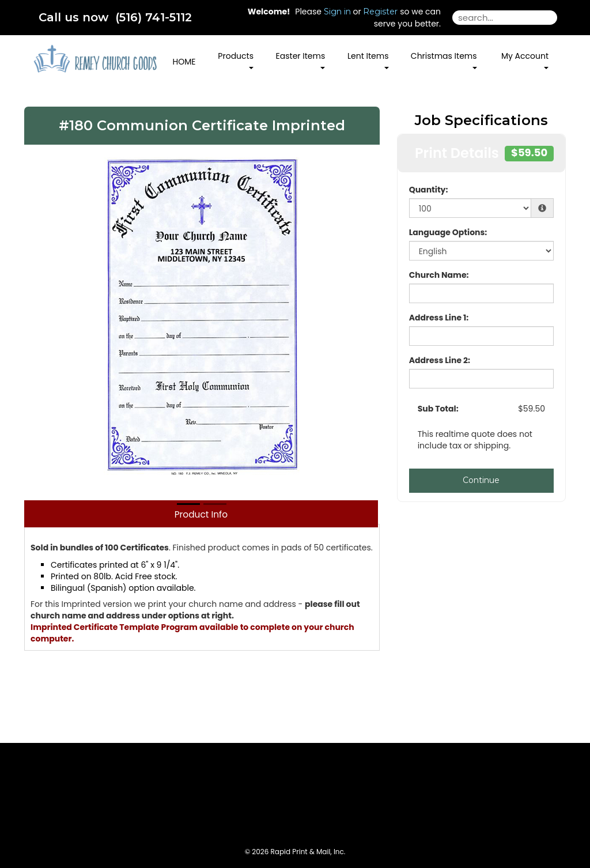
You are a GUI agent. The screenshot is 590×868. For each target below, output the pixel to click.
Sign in (337, 12)
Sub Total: (438, 409)
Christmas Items (444, 60)
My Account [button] (525, 60)
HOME (184, 62)
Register (380, 12)
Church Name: (439, 275)
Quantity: (429, 190)
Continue (481, 480)
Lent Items (368, 60)
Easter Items (301, 60)
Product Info (201, 514)
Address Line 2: (440, 360)
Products (236, 60)
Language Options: (448, 232)
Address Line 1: (439, 318)
